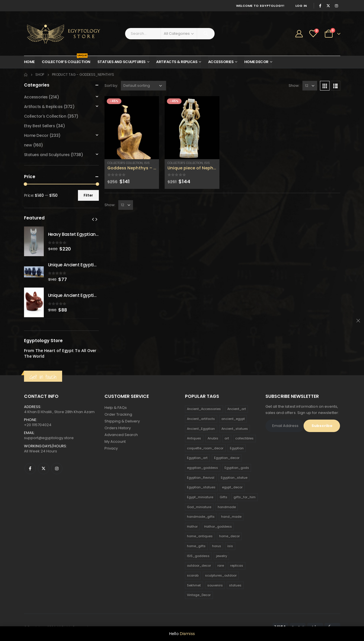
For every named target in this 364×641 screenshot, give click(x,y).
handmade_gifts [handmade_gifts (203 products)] (201, 517)
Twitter (43, 469)
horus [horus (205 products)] (217, 546)
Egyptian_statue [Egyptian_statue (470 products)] (234, 478)
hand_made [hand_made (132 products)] (231, 517)
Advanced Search (121, 435)
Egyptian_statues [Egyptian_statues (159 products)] (201, 487)
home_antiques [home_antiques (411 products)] (200, 536)
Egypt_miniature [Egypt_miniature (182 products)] (200, 497)
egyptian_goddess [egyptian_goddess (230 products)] (202, 468)
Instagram (57, 469)
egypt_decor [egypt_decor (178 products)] (232, 487)
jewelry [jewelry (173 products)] (222, 556)
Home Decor (256, 62)
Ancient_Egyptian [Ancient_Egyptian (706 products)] (201, 429)
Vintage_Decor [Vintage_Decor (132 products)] (199, 595)
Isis (147, 163)
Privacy (111, 448)
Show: (294, 86)
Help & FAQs (116, 408)
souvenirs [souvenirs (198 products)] (215, 585)
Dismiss (187, 634)
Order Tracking (118, 414)
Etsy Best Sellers (40, 126)
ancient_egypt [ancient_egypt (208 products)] (233, 419)
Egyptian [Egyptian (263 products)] (237, 448)
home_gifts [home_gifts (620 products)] (196, 546)
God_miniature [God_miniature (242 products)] (199, 507)
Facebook (30, 469)
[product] (132, 128)
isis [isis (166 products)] (230, 546)
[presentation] (93, 219)
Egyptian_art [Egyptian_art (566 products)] (197, 458)
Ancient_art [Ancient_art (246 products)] (237, 409)
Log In (301, 6)
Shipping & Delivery (122, 421)
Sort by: (111, 86)
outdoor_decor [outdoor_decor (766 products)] (199, 566)
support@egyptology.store (49, 438)
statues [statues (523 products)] (235, 585)
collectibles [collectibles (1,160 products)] (244, 438)
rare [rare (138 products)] (221, 566)
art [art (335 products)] (227, 438)
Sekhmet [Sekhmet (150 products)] (194, 585)
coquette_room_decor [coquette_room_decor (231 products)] (205, 448)
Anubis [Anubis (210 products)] (213, 438)
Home (29, 62)
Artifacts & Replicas (177, 62)
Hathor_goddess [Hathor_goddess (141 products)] (218, 526)
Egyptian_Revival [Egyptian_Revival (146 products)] (201, 478)
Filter (88, 195)
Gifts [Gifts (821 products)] (224, 497)
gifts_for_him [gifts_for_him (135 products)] (245, 497)
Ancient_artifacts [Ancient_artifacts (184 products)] (201, 419)
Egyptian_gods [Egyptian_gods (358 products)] (237, 468)
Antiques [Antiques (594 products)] (194, 438)
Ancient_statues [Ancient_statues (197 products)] (235, 429)
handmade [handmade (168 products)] (227, 507)
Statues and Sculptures (122, 62)
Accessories (221, 62)
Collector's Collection (125, 163)
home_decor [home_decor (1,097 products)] (229, 536)
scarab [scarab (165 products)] (193, 575)
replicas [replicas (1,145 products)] (237, 566)
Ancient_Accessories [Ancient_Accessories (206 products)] (204, 409)
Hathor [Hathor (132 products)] (192, 526)
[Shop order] (143, 86)
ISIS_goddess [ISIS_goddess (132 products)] (198, 556)
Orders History (118, 428)
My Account (115, 442)
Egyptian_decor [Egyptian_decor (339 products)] (227, 458)
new (28, 145)
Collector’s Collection (66, 60)
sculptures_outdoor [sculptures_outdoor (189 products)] (221, 575)
